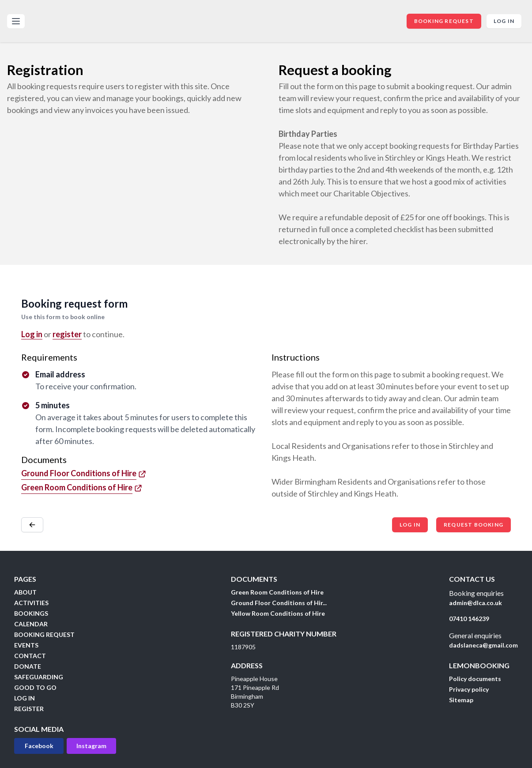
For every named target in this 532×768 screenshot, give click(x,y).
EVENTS (26, 645)
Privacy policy (469, 689)
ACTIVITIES (31, 603)
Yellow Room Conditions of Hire (278, 613)
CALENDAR (31, 624)
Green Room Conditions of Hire (277, 592)
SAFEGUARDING (39, 677)
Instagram (91, 746)
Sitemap (461, 700)
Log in (504, 21)
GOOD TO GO (35, 687)
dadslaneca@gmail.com (483, 645)
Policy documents (475, 679)
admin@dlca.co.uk (475, 603)
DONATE (28, 666)
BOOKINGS (31, 613)
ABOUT (25, 592)
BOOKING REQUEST (444, 21)
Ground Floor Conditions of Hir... (279, 603)
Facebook (39, 746)
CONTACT (30, 656)
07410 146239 (469, 619)
